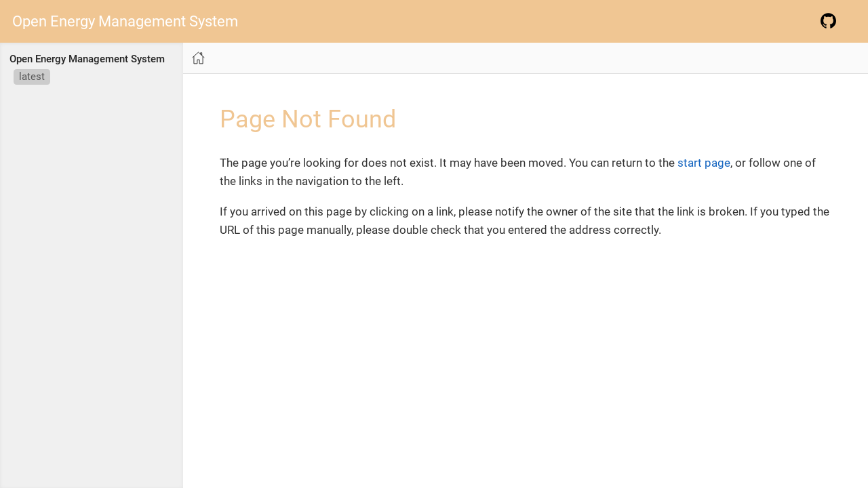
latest (32, 77)
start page (704, 163)
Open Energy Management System (125, 22)
